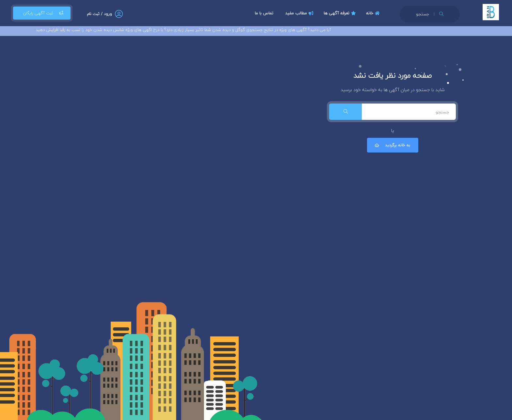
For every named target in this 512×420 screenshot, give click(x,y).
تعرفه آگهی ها (341, 13)
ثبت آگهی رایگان (42, 13)
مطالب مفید (300, 13)
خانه (374, 13)
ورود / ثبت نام (99, 14)
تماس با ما (264, 13)
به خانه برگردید (392, 145)
